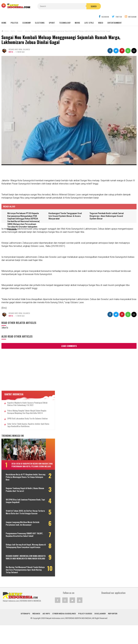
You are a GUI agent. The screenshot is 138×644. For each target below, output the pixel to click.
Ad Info (46, 632)
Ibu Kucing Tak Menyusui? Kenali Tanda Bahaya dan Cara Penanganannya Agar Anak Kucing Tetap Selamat (22, 587)
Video (101, 16)
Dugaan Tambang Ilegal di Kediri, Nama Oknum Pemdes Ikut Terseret (20, 492)
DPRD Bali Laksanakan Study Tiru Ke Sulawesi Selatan (24, 418)
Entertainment (115, 16)
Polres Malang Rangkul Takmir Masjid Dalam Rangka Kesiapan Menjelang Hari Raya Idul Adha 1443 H (24, 409)
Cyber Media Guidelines (64, 632)
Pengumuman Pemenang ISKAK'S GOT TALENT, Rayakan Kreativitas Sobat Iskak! (20, 544)
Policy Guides (85, 632)
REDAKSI (36, 632)
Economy (27, 16)
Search (85, 6)
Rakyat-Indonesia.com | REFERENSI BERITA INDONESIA (68, 637)
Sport (52, 16)
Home (4, 16)
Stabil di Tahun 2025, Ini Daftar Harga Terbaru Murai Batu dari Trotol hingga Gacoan (19, 516)
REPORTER (113, 632)
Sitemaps (25, 632)
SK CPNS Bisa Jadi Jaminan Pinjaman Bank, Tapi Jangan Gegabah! (21, 504)
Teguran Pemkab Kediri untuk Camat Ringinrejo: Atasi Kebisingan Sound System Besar (107, 209)
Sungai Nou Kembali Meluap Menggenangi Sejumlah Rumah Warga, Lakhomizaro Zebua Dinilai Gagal (61, 33)
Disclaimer (100, 632)
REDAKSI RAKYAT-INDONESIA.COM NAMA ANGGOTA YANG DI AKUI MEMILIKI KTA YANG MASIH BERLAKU (20, 572)
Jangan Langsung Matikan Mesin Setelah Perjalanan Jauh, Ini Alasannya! (19, 530)
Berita (11, 45)
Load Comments (69, 339)
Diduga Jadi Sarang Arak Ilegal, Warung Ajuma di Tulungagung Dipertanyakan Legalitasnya (19, 558)
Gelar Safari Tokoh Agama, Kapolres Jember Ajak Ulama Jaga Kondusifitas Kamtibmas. (24, 425)
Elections (40, 16)
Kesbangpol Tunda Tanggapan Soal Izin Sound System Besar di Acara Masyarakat (66, 209)
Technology (65, 16)
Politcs (14, 16)
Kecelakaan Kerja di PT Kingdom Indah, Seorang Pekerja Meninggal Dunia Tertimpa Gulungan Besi (20, 480)
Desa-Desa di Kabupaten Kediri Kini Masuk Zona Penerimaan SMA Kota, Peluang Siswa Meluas (27, 467)
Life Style (89, 16)
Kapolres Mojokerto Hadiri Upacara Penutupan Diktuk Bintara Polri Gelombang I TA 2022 (24, 398)
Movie (77, 16)
